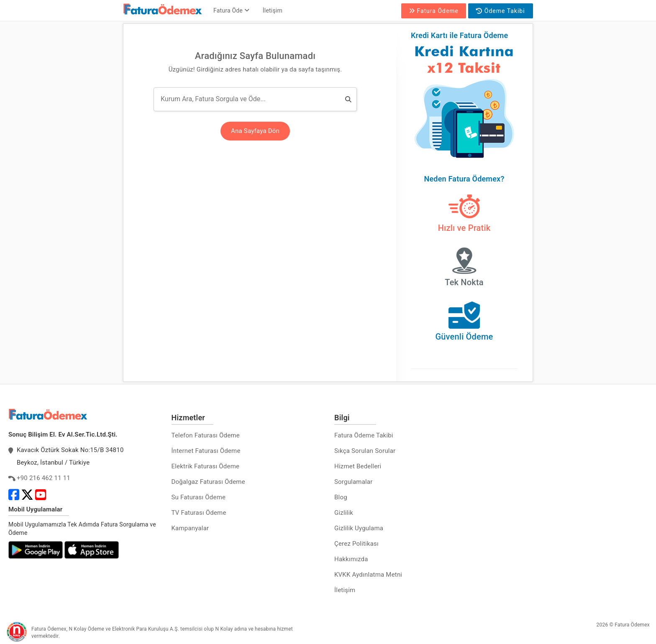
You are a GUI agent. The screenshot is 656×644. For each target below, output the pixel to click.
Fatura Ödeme (434, 11)
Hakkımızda (351, 559)
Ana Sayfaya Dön (255, 131)
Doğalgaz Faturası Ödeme (208, 482)
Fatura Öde (231, 10)
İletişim (273, 10)
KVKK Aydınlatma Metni (368, 575)
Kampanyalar (190, 528)
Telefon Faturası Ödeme (206, 435)
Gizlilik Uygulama (359, 528)
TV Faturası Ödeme (199, 513)
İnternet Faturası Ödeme (206, 451)
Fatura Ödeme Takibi (364, 435)
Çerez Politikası (356, 544)
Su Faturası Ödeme (199, 497)
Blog (341, 497)
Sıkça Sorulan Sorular (365, 451)
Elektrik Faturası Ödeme (206, 466)
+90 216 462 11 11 (44, 478)
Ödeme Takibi (500, 11)
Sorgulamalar (354, 482)
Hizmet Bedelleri (358, 466)
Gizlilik (344, 513)
